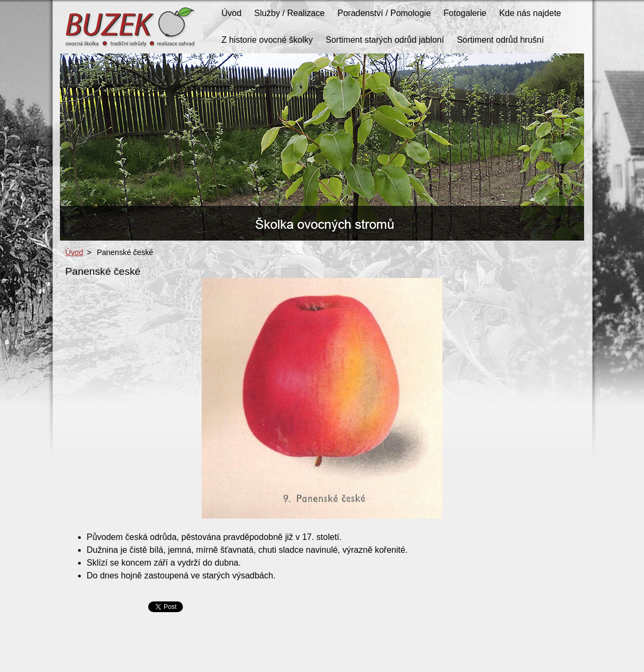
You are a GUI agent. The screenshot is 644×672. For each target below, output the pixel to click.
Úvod (74, 252)
